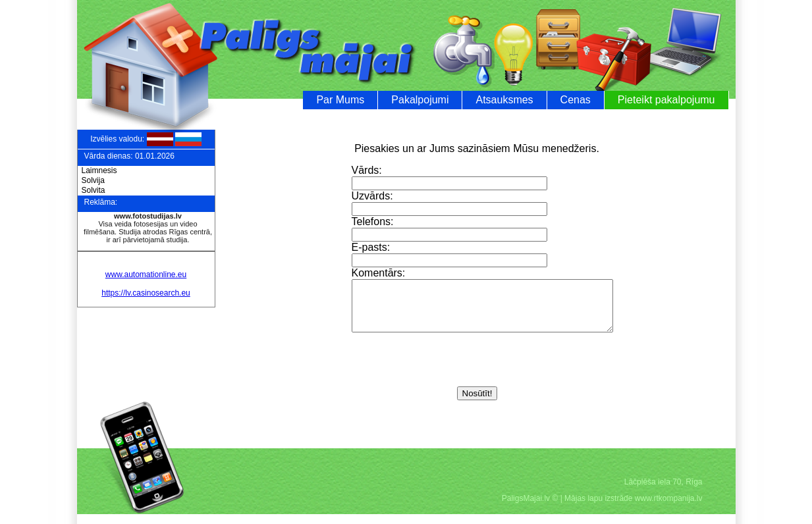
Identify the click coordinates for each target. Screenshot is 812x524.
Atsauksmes (504, 100)
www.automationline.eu (146, 275)
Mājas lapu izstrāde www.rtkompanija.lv (633, 508)
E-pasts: (371, 247)
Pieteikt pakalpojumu (666, 100)
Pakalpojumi (420, 100)
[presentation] (452, 371)
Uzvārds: (372, 196)
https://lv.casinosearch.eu (146, 293)
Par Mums (340, 100)
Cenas (576, 100)
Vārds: (367, 170)
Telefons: (373, 222)
